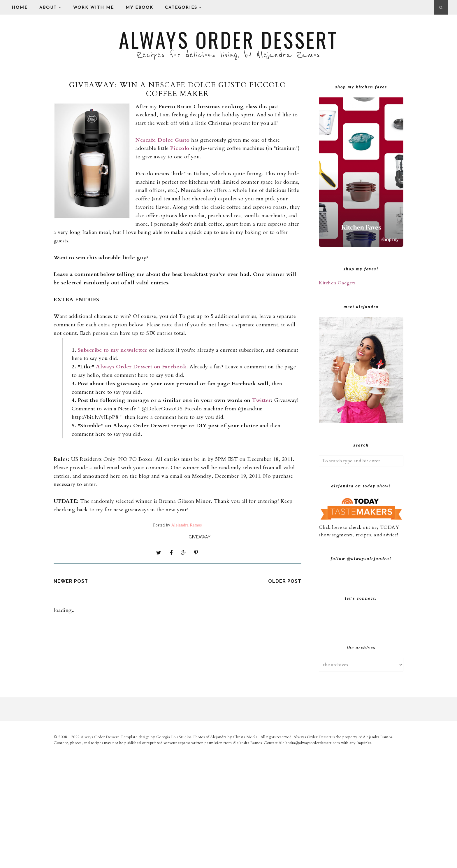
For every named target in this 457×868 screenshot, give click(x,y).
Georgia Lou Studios (174, 855)
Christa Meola (246, 855)
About (50, 8)
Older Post (285, 581)
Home (20, 8)
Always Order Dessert (228, 39)
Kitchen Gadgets (337, 283)
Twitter (262, 400)
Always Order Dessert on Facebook (141, 367)
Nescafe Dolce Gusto (163, 140)
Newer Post (71, 581)
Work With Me (94, 8)
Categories (183, 8)
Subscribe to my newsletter (113, 350)
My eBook (139, 8)
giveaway (200, 537)
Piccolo (180, 148)
